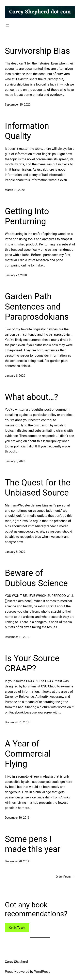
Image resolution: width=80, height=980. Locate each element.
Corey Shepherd (16, 962)
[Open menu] (7, 25)
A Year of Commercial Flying (28, 754)
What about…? (31, 397)
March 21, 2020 (15, 190)
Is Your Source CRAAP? (32, 663)
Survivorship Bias (37, 51)
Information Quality (27, 131)
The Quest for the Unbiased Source (38, 488)
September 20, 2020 (18, 105)
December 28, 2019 (17, 861)
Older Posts (66, 877)
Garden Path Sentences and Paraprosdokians (37, 307)
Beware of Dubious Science (36, 578)
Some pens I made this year (33, 844)
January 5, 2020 (15, 461)
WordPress (42, 972)
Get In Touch (17, 928)
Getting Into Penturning (27, 216)
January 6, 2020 (15, 376)
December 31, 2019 (17, 637)
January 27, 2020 (16, 275)
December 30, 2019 (17, 818)
